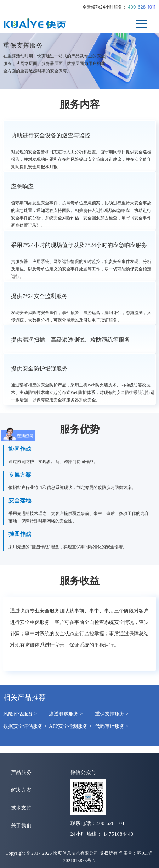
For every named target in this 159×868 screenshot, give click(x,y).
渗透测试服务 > (66, 714)
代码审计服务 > (112, 726)
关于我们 (21, 826)
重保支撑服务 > (112, 714)
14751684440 (118, 834)
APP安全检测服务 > (70, 726)
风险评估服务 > (20, 714)
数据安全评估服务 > (25, 726)
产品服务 (21, 772)
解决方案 (21, 790)
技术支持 (21, 808)
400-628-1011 (142, 7)
